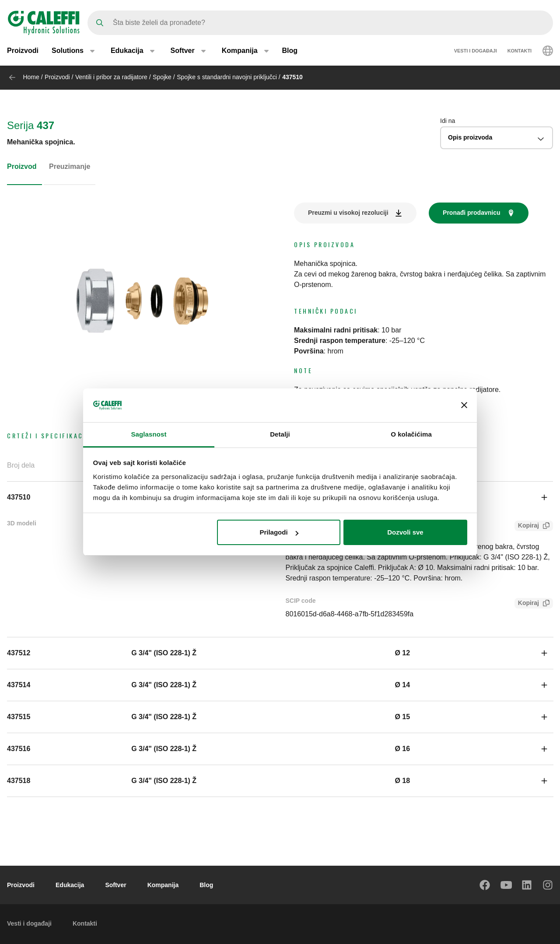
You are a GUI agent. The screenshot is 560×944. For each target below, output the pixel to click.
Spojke (162, 77)
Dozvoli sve (405, 532)
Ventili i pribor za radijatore (111, 77)
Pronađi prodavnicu (471, 213)
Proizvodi (23, 51)
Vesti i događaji (476, 52)
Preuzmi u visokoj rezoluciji (348, 213)
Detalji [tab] (280, 434)
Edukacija (70, 885)
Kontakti (520, 52)
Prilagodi (279, 532)
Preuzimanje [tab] (70, 166)
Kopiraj (527, 526)
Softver (115, 885)
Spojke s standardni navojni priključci (227, 77)
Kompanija (163, 885)
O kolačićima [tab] (411, 434)
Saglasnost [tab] (149, 434)
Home (31, 77)
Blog (290, 51)
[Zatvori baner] (464, 405)
